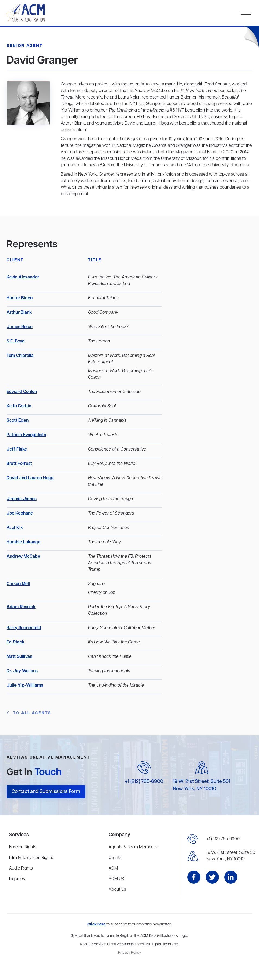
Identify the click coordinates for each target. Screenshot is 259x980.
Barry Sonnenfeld (24, 628)
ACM (113, 868)
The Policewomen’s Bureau (114, 392)
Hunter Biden (20, 298)
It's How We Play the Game (114, 642)
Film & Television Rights (31, 858)
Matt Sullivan (19, 657)
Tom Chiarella (20, 356)
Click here (97, 925)
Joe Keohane (20, 513)
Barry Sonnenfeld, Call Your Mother (122, 628)
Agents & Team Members (133, 847)
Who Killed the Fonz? (108, 327)
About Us (117, 890)
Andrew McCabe (23, 557)
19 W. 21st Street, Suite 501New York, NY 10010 (231, 856)
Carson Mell (18, 584)
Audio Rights (21, 868)
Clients (115, 858)
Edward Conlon (22, 392)
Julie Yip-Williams (25, 686)
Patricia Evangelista (26, 435)
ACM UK (116, 879)
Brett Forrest (19, 464)
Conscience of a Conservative (117, 449)
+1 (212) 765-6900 (144, 782)
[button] (246, 13)
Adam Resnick (21, 607)
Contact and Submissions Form (46, 792)
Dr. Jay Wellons (22, 671)
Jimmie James (22, 499)
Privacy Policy (129, 953)
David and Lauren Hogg (30, 478)
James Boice (20, 327)
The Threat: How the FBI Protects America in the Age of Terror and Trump (120, 563)
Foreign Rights (23, 847)
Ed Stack (15, 642)
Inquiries (17, 879)
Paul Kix (15, 528)
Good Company (103, 313)
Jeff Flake (17, 449)
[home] (26, 13)
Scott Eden (18, 421)
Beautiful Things (103, 298)
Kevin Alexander (23, 277)
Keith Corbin (19, 406)
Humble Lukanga (23, 542)
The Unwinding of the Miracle (116, 686)
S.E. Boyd (16, 341)
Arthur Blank (19, 313)
